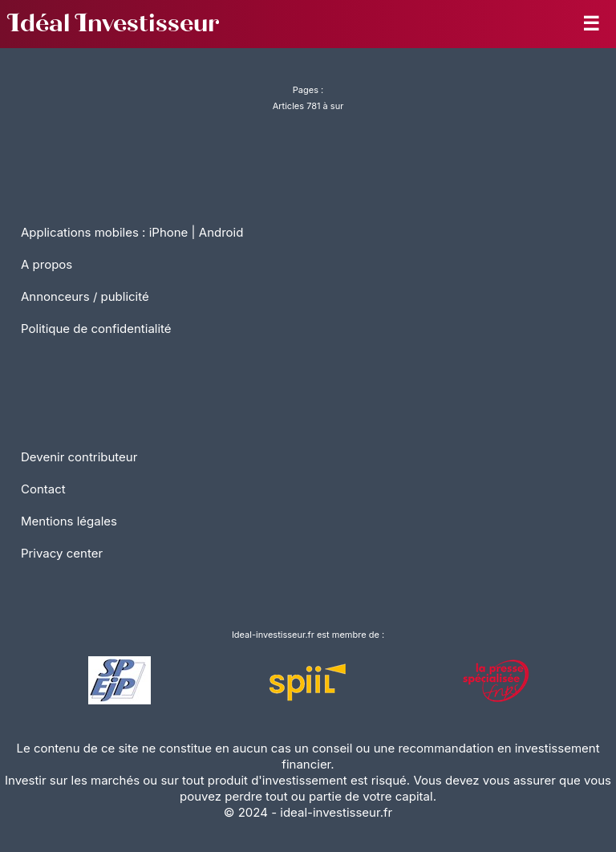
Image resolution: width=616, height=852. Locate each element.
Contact (43, 489)
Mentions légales (69, 521)
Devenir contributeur (79, 457)
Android (221, 232)
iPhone (169, 232)
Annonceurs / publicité (85, 296)
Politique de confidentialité (96, 329)
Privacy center (62, 553)
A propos (47, 264)
